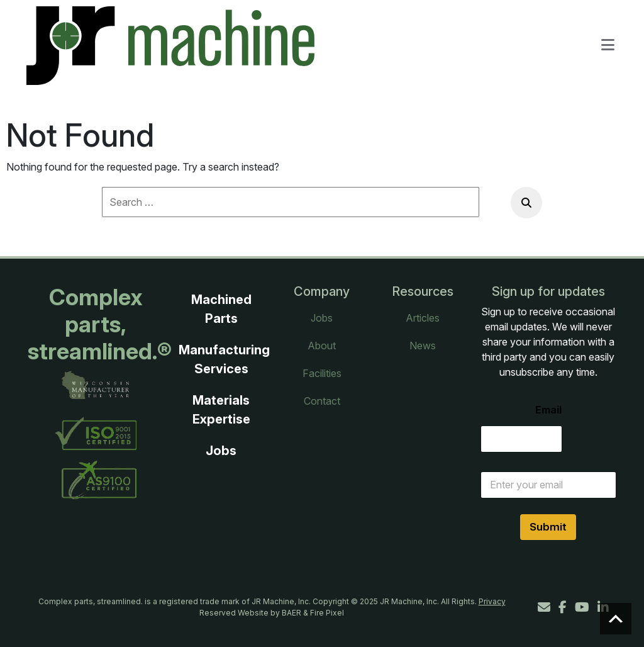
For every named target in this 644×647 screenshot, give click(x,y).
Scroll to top (616, 619)
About (322, 346)
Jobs (221, 451)
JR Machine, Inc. (409, 601)
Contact (322, 401)
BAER (291, 613)
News (423, 346)
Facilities (322, 373)
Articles (423, 318)
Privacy (492, 601)
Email (548, 410)
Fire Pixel (327, 613)
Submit (548, 527)
